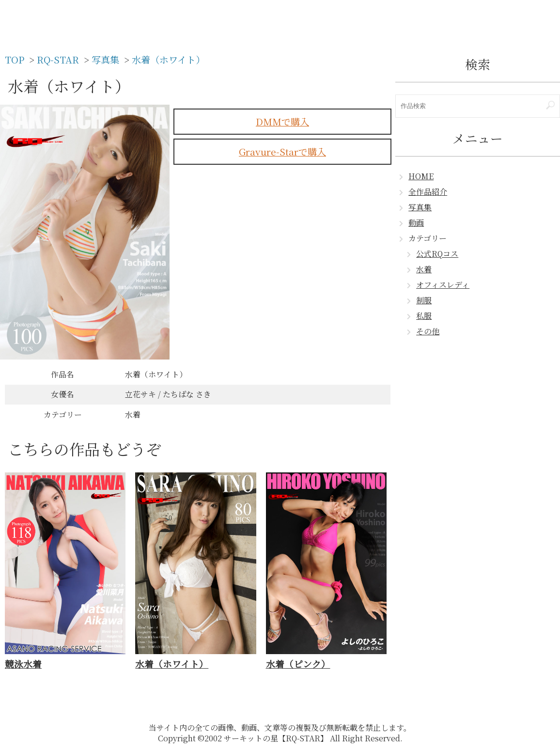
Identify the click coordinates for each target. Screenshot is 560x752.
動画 (416, 223)
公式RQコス (437, 254)
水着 (424, 269)
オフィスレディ (443, 285)
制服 (424, 300)
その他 (428, 331)
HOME (421, 176)
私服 (424, 316)
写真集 (420, 207)
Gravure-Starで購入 (282, 151)
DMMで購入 (282, 121)
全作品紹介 (428, 192)
